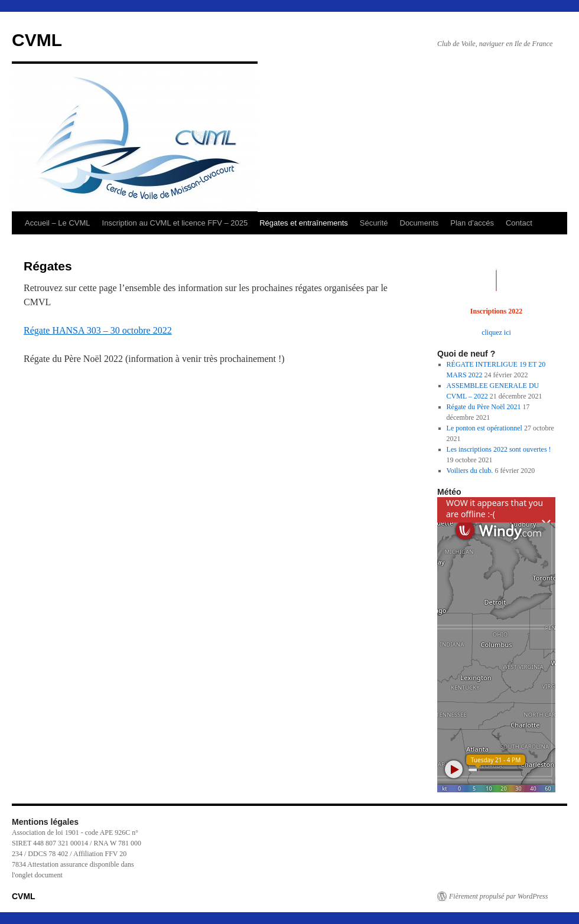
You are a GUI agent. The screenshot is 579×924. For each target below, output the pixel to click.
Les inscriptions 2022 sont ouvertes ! (499, 449)
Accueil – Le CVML (58, 223)
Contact (519, 223)
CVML (37, 40)
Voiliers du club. (470, 471)
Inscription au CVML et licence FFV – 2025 (175, 223)
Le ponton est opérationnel (484, 428)
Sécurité (374, 223)
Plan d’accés (472, 223)
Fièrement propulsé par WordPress (498, 896)
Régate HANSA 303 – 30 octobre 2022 (98, 330)
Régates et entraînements (304, 223)
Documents (419, 223)
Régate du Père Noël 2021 (484, 407)
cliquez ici (496, 332)
